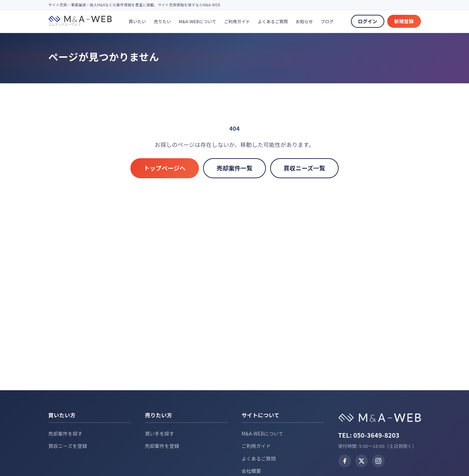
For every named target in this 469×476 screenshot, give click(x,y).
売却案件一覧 (234, 168)
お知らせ (304, 21)
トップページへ (165, 168)
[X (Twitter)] (361, 461)
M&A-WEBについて (198, 21)
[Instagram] (378, 461)
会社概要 (252, 471)
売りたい (162, 21)
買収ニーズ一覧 (304, 168)
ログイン (368, 21)
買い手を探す (160, 433)
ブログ (327, 21)
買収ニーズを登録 (68, 446)
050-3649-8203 (376, 435)
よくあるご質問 (273, 21)
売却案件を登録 (162, 446)
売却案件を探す (66, 433)
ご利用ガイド (237, 21)
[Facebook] (345, 461)
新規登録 (404, 21)
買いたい (137, 21)
